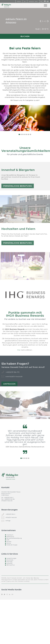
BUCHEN (25, 36)
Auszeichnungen (11, 558)
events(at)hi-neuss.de (14, 383)
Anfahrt (19, 1)
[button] (41, 21)
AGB (8, 540)
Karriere (9, 542)
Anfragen (9, 390)
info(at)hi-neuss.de (7, 501)
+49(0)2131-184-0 (10, 515)
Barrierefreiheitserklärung (14, 538)
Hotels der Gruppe (12, 545)
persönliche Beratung (18, 192)
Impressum (10, 535)
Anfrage (8, 521)
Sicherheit (9, 563)
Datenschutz (10, 537)
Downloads (10, 560)
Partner (9, 543)
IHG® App (9, 562)
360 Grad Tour (11, 565)
